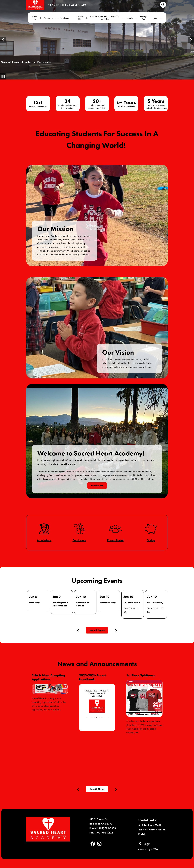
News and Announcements (97, 664)
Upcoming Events (97, 581)
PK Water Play (155, 603)
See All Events (97, 630)
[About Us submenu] (37, 18)
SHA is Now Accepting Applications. (48, 677)
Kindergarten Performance (60, 604)
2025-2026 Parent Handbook (93, 677)
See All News (97, 789)
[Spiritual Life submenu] (82, 18)
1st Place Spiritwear (141, 675)
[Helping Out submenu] (145, 18)
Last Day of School (83, 604)
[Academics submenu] (67, 18)
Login (144, 844)
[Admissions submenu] (51, 18)
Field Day (34, 603)
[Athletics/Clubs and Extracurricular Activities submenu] (107, 18)
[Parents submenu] (132, 18)
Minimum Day (108, 603)
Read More (97, 486)
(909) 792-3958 (107, 828)
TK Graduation (132, 603)
